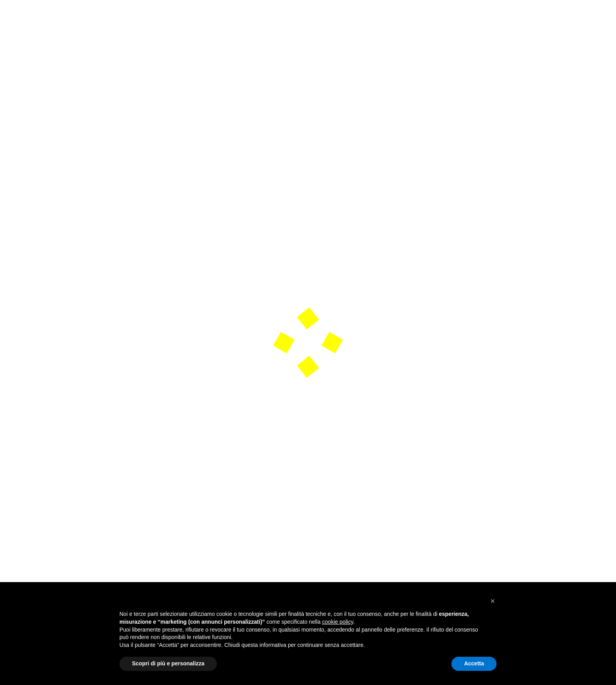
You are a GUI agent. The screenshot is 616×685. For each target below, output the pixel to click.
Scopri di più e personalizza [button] (168, 663)
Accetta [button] (474, 663)
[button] (493, 601)
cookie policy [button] (338, 622)
